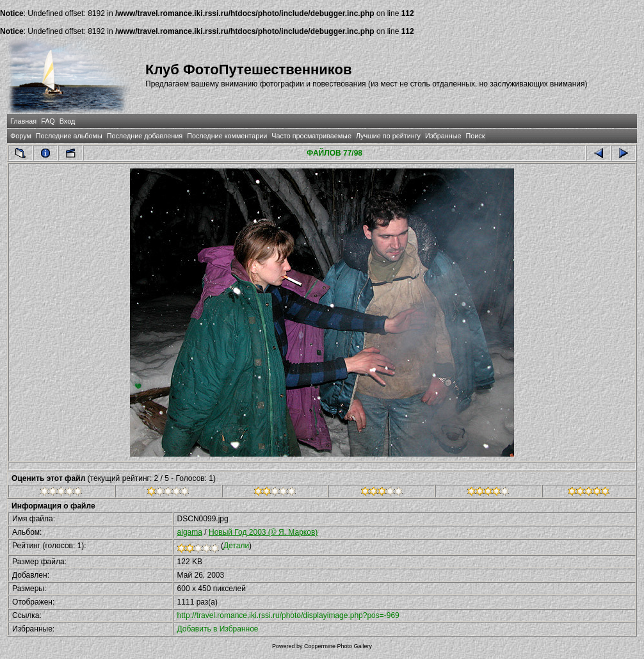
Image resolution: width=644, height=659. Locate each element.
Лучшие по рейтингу (388, 136)
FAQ (48, 121)
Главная (23, 121)
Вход (67, 121)
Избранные (443, 136)
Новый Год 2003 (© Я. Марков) (263, 532)
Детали (236, 546)
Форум (21, 136)
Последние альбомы (69, 136)
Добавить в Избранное (218, 629)
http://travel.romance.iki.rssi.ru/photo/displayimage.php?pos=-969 (288, 615)
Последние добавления (145, 136)
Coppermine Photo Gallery (338, 646)
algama (190, 532)
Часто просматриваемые (311, 136)
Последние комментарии (227, 136)
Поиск (475, 136)
